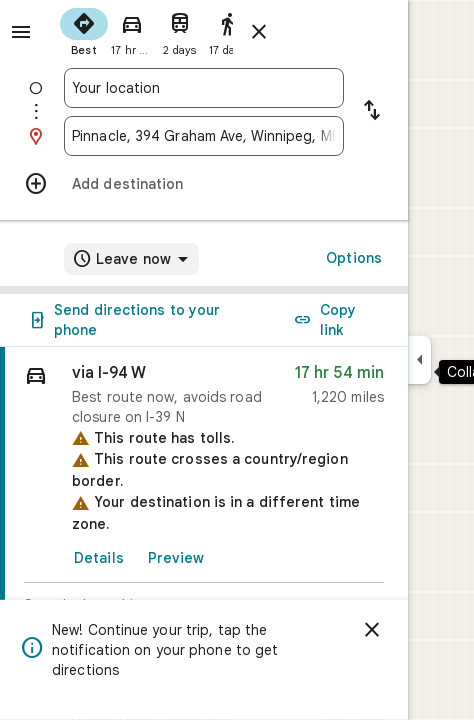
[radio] (84, 30)
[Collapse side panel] (419, 360)
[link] (204, 506)
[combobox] (204, 88)
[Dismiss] (372, 630)
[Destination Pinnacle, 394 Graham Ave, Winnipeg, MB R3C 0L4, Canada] (204, 136)
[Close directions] (259, 32)
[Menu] (21, 32)
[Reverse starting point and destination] (372, 112)
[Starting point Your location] (204, 88)
